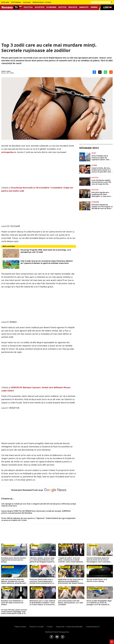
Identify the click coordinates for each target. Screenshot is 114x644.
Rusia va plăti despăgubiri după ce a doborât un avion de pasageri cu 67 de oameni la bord (99, 603)
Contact (50, 627)
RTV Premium (16, 2)
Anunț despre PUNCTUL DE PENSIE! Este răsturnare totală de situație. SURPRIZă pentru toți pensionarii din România (36, 512)
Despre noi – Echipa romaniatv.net (69, 627)
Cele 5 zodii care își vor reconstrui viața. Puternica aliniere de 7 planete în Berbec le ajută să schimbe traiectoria (47, 262)
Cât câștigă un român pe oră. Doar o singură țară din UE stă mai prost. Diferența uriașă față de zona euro (39, 505)
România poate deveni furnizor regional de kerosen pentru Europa (14, 560)
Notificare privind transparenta (57, 632)
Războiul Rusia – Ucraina (42, 2)
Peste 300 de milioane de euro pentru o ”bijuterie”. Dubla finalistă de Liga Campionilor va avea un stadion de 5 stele (38, 519)
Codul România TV (93, 627)
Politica (28, 7)
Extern (94, 165)
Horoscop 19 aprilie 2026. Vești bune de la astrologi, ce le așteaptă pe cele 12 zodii (46, 251)
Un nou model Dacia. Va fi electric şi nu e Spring (97, 580)
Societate (40, 7)
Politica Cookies (20, 627)
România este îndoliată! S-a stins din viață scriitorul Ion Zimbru (12, 603)
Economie (51, 7)
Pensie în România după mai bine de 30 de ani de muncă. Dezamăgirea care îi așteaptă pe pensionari (100, 560)
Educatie (73, 7)
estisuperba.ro (9, 152)
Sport (94, 153)
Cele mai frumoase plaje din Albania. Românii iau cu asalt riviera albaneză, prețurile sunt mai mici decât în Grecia (13, 581)
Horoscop (27, 2)
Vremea (94, 7)
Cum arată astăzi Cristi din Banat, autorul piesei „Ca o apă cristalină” (70, 603)
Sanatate (84, 7)
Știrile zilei (5, 2)
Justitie (62, 7)
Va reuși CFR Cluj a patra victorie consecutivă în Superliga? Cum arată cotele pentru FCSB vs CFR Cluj (14, 612)
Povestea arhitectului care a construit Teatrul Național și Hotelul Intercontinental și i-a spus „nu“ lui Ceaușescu (42, 581)
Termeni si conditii (37, 627)
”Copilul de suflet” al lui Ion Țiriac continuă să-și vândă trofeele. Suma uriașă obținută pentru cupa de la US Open (70, 560)
